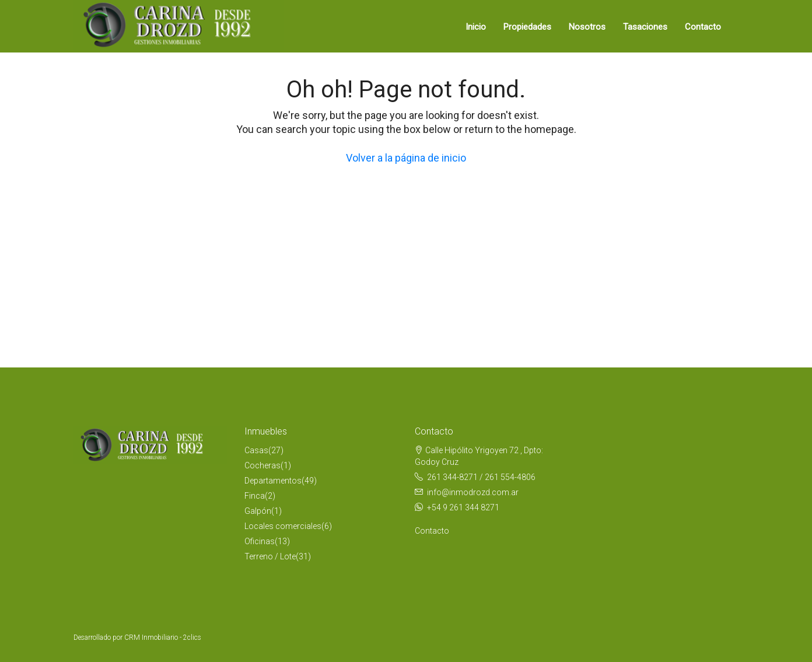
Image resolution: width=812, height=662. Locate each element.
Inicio (476, 27)
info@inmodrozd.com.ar (473, 492)
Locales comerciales (283, 526)
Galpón (258, 511)
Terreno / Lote (270, 556)
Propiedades (527, 27)
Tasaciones (645, 27)
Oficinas (260, 541)
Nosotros (587, 27)
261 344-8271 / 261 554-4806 (481, 477)
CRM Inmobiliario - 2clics (163, 638)
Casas (256, 450)
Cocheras (262, 465)
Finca (255, 496)
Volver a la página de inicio (406, 158)
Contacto (703, 27)
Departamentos (273, 481)
